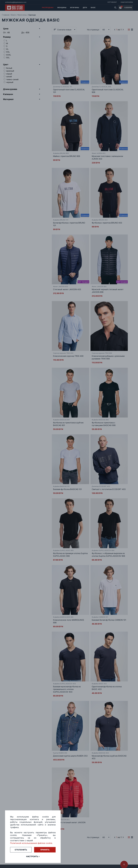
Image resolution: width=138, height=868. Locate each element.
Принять (45, 850)
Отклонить (21, 850)
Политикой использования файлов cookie (31, 843)
